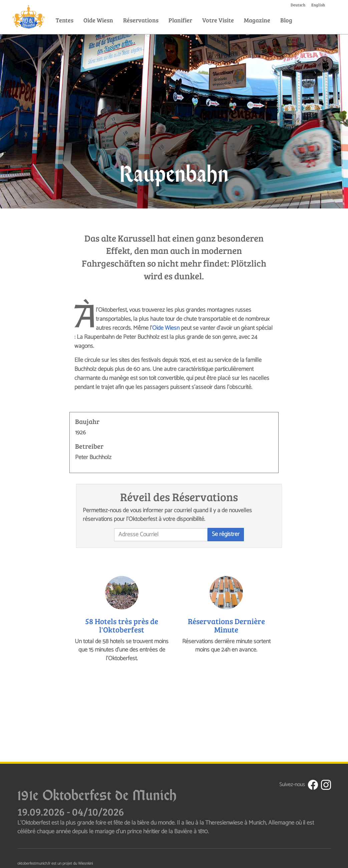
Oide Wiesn (98, 20)
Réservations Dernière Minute (226, 625)
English (318, 5)
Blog (286, 20)
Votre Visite (218, 20)
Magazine (257, 20)
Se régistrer (226, 534)
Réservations (141, 20)
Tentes (65, 20)
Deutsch (298, 5)
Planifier (180, 20)
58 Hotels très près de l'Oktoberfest (122, 625)
